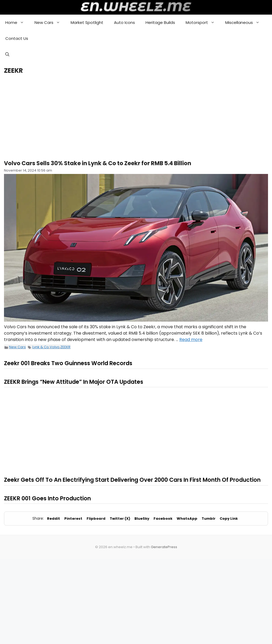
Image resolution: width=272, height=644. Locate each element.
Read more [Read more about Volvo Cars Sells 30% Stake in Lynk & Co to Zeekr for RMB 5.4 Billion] (191, 340)
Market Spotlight (87, 22)
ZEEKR (65, 347)
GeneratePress (164, 547)
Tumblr (209, 519)
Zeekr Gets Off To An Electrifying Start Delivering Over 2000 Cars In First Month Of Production (132, 480)
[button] (7, 54)
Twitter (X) (120, 519)
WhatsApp (187, 519)
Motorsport (203, 23)
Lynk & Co (41, 347)
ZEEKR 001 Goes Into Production (47, 498)
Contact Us (17, 38)
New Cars (50, 23)
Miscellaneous (245, 23)
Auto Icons (124, 22)
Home (17, 23)
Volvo (55, 347)
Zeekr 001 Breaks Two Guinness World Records (68, 363)
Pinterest (73, 519)
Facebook (163, 519)
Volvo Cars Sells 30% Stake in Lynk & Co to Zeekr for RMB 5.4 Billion (98, 163)
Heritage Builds (160, 22)
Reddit (54, 519)
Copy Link (229, 519)
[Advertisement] (136, 117)
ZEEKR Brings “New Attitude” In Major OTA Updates (74, 382)
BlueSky (142, 519)
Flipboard (96, 519)
